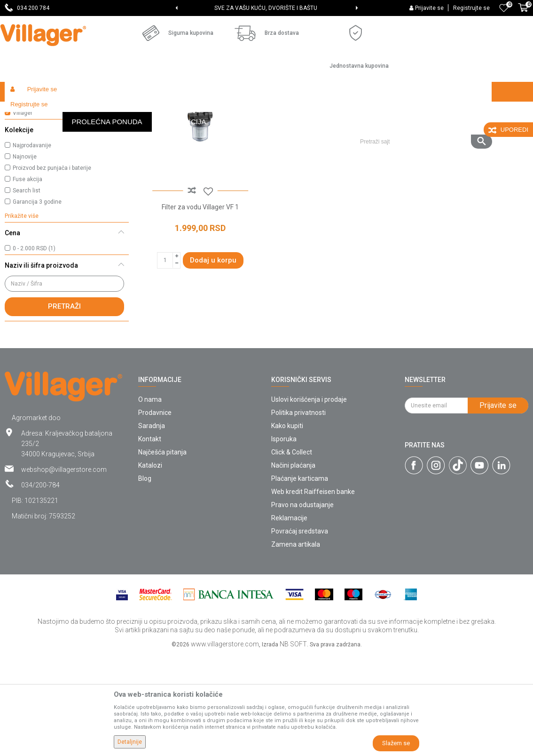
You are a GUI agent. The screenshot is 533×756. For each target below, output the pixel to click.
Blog (145, 580)
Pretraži (64, 408)
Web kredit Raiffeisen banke (313, 593)
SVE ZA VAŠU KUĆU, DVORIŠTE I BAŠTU (266, 8)
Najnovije (25, 258)
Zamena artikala (296, 646)
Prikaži (403, 130)
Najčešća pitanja (162, 554)
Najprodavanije (32, 247)
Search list (27, 292)
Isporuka (284, 541)
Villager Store (23, 112)
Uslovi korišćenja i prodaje (309, 501)
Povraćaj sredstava (300, 633)
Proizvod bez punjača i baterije (52, 270)
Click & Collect (292, 554)
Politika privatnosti (298, 514)
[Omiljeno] (504, 8)
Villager (23, 215)
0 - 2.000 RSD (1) (34, 350)
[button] (422, 111)
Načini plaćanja (293, 567)
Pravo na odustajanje (302, 606)
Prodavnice (155, 514)
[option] (266, 8)
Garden (90, 112)
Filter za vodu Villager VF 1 (200, 307)
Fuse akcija (27, 281)
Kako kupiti (287, 527)
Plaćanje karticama (300, 580)
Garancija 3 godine (37, 303)
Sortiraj (312, 130)
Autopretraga (268, 130)
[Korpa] (523, 13)
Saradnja (152, 527)
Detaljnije (130, 742)
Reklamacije (289, 620)
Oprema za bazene (39, 153)
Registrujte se (471, 8)
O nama (150, 501)
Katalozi (150, 567)
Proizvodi (61, 112)
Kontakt (150, 541)
